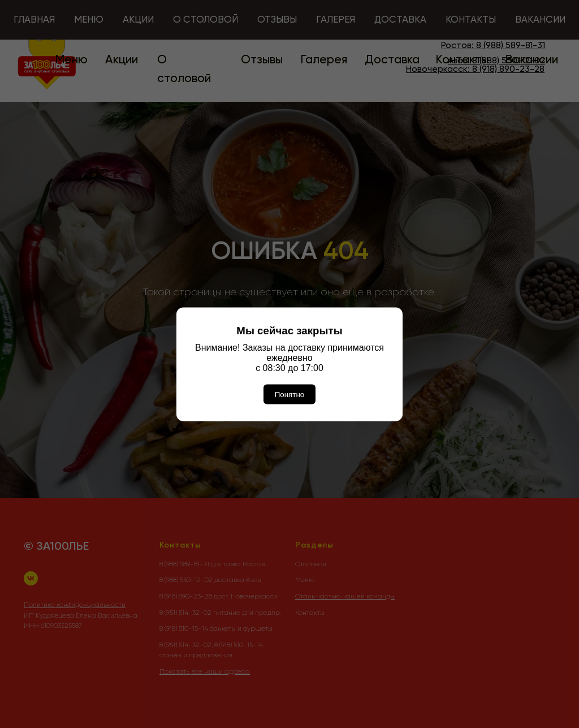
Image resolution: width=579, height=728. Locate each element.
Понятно (289, 394)
